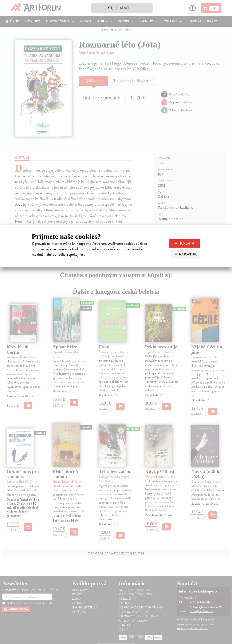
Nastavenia (186, 255)
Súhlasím (184, 244)
